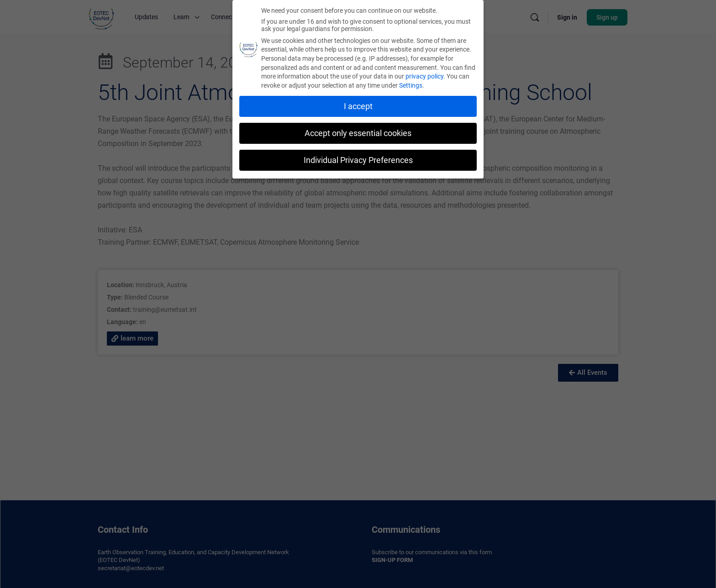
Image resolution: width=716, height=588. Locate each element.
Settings (411, 85)
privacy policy (424, 76)
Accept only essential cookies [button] (358, 133)
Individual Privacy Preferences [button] (358, 160)
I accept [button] (358, 106)
